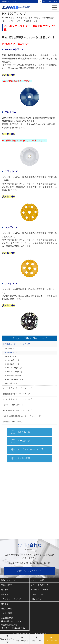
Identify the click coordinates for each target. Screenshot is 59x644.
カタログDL (37, 641)
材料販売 (5, 604)
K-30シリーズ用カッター (14, 368)
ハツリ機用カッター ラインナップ (17, 388)
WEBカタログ (21, 441)
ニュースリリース (38, 594)
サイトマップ (53, 2)
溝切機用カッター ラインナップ (17, 394)
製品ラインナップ (8, 580)
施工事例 (5, 590)
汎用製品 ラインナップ (13, 422)
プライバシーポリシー (22, 634)
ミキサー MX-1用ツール (13, 405)
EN (44, 2)
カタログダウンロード (40, 590)
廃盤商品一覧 (21, 432)
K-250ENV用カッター (13, 364)
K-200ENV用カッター (13, 360)
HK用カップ (10, 349)
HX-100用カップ (11, 352)
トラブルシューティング (26, 450)
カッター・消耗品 (38, 580)
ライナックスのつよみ (40, 585)
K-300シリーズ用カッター (15, 372)
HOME (5, 18)
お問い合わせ (52, 640)
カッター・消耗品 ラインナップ (26, 18)
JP (40, 2)
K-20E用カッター (12, 356)
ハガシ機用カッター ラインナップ (17, 399)
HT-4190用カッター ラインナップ (17, 410)
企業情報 (5, 594)
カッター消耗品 (22, 641)
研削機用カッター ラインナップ (17, 344)
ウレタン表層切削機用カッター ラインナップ (22, 416)
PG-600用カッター (12, 383)
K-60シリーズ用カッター (14, 380)
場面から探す (6, 585)
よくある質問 (21, 459)
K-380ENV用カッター (13, 376)
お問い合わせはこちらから (29, 571)
